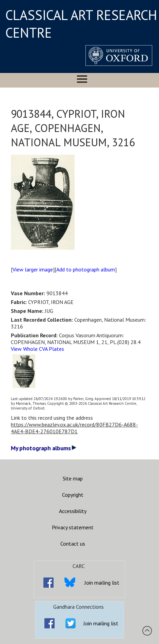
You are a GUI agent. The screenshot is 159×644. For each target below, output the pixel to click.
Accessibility (73, 511)
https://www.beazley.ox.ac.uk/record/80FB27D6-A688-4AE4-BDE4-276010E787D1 (74, 428)
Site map (73, 478)
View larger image (33, 269)
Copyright (73, 495)
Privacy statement (73, 527)
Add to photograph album (86, 269)
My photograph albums (44, 448)
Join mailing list (102, 583)
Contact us (73, 544)
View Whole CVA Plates (37, 349)
